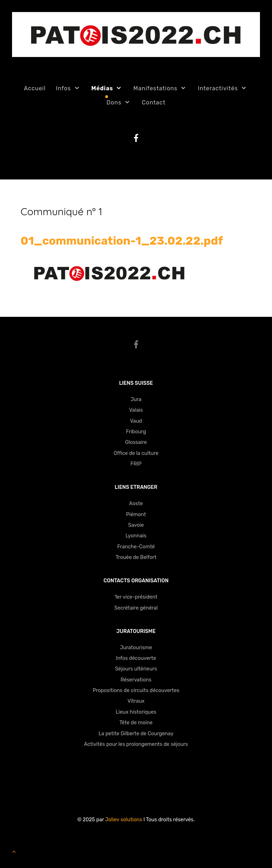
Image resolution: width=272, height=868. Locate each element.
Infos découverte (136, 658)
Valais (136, 410)
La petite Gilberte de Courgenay (136, 734)
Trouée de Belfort (136, 557)
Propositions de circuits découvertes (136, 690)
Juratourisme (136, 648)
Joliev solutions (124, 820)
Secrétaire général (136, 608)
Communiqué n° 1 (61, 211)
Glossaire (136, 442)
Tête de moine (136, 723)
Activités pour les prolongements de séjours (136, 744)
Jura (136, 399)
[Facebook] (136, 345)
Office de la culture (136, 453)
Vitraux (136, 701)
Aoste (136, 504)
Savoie (136, 525)
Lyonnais (136, 536)
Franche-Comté (136, 547)
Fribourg (136, 432)
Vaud (136, 421)
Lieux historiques (136, 712)
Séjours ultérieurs (136, 669)
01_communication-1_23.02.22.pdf (122, 241)
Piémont (136, 515)
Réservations (136, 680)
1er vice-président (136, 597)
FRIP (136, 464)
